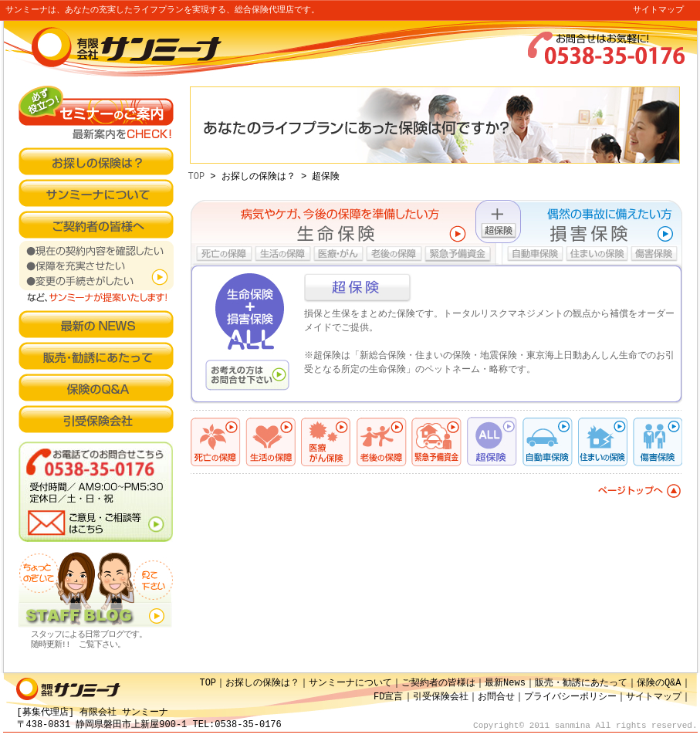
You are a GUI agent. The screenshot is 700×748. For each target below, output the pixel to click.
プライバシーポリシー (570, 697)
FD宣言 (388, 697)
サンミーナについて (350, 683)
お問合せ (496, 697)
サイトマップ (658, 10)
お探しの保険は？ (262, 683)
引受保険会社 (441, 697)
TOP (197, 176)
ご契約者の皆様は (438, 683)
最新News (505, 683)
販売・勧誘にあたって (581, 683)
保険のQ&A (659, 683)
